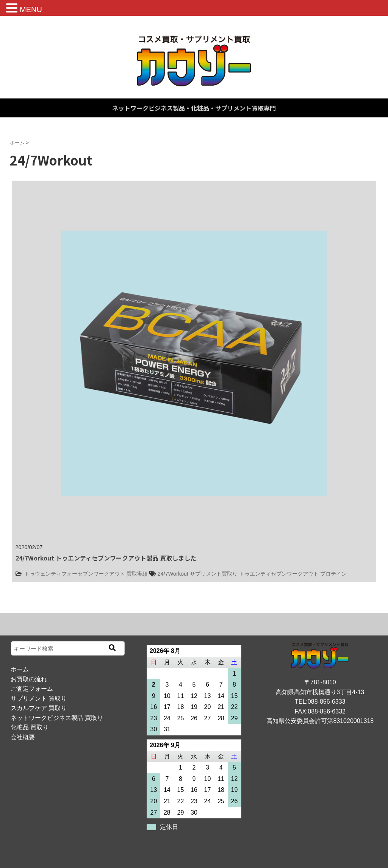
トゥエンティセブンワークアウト (279, 574)
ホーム (20, 669)
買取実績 (137, 574)
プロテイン (333, 574)
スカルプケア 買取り (39, 708)
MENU (31, 9)
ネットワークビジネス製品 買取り (57, 718)
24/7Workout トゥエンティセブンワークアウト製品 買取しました (106, 558)
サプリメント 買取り (39, 699)
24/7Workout (173, 574)
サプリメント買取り (214, 574)
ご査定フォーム (32, 689)
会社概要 (23, 737)
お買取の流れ (29, 679)
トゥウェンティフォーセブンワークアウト (75, 574)
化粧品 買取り (30, 727)
